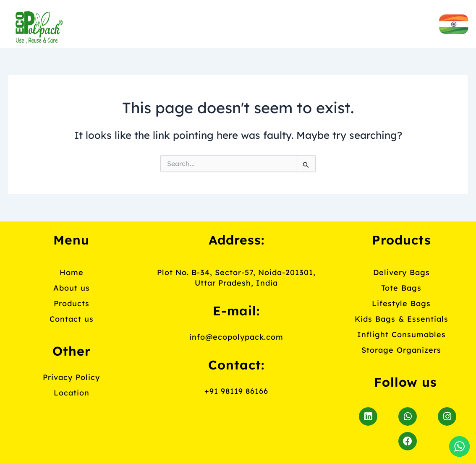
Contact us (211, 43)
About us (225, 23)
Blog (285, 43)
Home (153, 23)
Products (311, 23)
